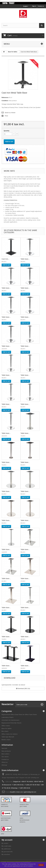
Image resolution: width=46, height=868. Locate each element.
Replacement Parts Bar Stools (11, 723)
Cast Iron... (5, 259)
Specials (4, 748)
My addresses (6, 849)
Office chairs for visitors (10, 734)
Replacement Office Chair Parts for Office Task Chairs (19, 715)
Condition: (5, 101)
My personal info (7, 852)
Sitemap (4, 765)
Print (6, 116)
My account (7, 840)
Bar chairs (5, 731)
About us (5, 762)
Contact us (41, 6)
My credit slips (6, 846)
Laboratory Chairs (8, 717)
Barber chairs (6, 740)
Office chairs (6, 726)
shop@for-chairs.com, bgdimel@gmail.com (23, 792)
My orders (5, 843)
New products (6, 751)
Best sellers (5, 754)
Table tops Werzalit (8, 737)
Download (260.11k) (23, 689)
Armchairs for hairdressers (10, 720)
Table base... (25, 259)
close (41, 865)
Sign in (34, 6)
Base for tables (7, 728)
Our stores (5, 757)
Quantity (7, 131)
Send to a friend (10, 113)
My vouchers (6, 854)
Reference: (5, 97)
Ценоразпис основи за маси (13, 685)
